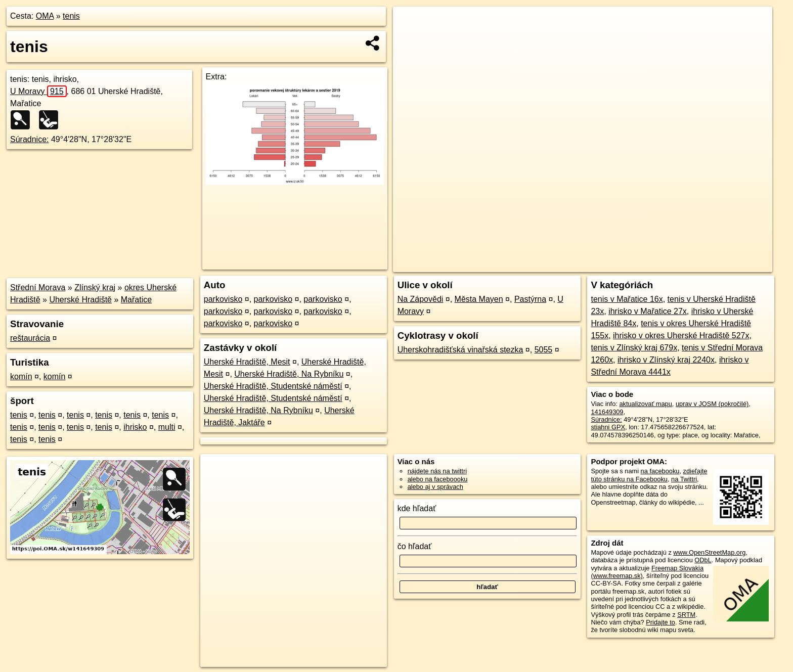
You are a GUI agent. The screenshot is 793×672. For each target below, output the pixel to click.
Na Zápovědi (421, 299)
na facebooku (660, 471)
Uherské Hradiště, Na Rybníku (289, 374)
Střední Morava (38, 287)
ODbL (703, 560)
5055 (544, 350)
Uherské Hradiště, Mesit (247, 362)
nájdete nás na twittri (437, 471)
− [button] (410, 39)
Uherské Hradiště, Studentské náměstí (273, 386)
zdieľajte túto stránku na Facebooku (649, 475)
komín (21, 376)
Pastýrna (530, 299)
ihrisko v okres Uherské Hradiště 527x (681, 335)
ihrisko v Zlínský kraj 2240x (666, 360)
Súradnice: (30, 139)
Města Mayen (479, 299)
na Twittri (684, 479)
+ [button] (410, 24)
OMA (45, 16)
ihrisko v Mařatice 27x (648, 311)
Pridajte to (660, 622)
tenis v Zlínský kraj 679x (634, 348)
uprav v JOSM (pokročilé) (712, 404)
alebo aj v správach (435, 487)
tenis (71, 16)
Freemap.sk (652, 264)
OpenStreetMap (600, 264)
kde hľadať (417, 508)
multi (167, 427)
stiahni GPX (608, 427)
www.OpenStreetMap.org (709, 552)
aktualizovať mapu (645, 404)
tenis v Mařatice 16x (627, 299)
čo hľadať (415, 546)
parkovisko (223, 299)
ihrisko (135, 427)
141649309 (607, 412)
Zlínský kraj (95, 287)
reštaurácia (30, 338)
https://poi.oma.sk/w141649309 (727, 264)
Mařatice (136, 300)
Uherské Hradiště (80, 300)
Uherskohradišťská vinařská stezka (460, 350)
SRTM (686, 615)
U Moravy (38, 91)
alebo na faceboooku (438, 479)
